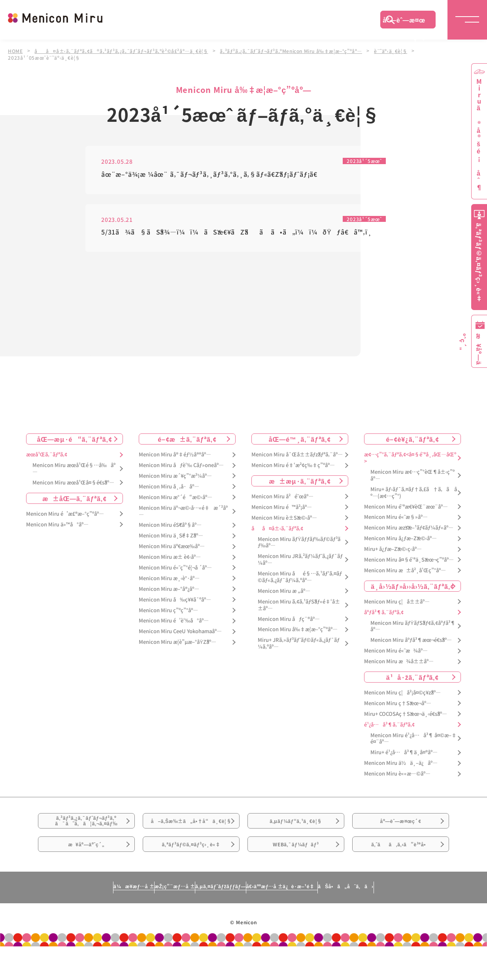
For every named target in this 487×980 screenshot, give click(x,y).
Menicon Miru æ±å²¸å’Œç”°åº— (405, 572)
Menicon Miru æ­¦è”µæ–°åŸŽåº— (177, 643)
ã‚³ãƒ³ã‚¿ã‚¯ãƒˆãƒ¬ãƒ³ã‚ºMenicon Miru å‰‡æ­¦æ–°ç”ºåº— (298, 51)
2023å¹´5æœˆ (362, 161)
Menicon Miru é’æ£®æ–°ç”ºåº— (65, 515)
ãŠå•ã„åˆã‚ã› (419, 919)
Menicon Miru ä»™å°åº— (57, 525)
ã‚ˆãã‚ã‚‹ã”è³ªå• (401, 872)
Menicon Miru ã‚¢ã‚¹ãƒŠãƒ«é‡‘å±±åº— (299, 606)
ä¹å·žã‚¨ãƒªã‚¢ (412, 678)
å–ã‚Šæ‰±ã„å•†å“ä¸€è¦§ (191, 832)
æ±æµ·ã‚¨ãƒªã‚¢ (300, 482)
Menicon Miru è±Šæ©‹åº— (284, 519)
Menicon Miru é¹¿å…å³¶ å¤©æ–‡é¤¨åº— (413, 740)
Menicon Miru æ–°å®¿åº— (169, 590)
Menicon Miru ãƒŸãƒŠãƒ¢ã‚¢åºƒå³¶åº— (413, 627)
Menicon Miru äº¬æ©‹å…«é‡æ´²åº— (183, 512)
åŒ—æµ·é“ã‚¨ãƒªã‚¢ (75, 440)
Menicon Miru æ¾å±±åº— (399, 663)
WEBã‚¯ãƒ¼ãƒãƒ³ (296, 872)
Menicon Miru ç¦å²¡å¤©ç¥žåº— (402, 694)
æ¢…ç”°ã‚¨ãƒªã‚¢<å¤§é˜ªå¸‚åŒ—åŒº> (410, 459)
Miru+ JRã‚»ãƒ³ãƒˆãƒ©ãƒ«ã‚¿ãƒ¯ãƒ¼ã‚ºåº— (299, 645)
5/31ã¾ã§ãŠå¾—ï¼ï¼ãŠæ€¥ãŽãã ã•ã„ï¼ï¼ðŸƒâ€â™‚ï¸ (239, 234)
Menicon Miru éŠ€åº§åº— (170, 526)
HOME (15, 51)
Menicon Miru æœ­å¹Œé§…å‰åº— (74, 470)
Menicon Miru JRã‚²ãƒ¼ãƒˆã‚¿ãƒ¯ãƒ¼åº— (300, 561)
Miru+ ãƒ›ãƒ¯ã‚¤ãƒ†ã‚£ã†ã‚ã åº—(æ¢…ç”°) (414, 494)
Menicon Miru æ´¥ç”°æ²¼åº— (175, 477)
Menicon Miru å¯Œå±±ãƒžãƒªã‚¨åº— (297, 456)
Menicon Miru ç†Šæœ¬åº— (398, 705)
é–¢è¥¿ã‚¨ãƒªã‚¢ (412, 440)
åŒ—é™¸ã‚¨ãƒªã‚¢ (300, 440)
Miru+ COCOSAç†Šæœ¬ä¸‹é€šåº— (406, 715)
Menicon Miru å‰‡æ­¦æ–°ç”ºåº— (298, 631)
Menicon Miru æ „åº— (284, 592)
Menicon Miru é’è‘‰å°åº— (174, 622)
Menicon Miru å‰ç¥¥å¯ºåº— (175, 601)
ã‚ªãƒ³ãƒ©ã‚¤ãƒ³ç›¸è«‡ (191, 872)
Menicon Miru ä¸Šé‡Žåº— (171, 537)
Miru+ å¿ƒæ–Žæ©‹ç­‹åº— (393, 550)
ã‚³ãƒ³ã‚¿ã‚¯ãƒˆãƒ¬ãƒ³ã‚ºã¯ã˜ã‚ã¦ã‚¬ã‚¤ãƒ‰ (87, 828)
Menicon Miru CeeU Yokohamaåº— (180, 633)
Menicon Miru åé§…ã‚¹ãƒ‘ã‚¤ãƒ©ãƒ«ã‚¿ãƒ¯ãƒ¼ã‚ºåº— (300, 578)
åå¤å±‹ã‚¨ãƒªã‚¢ (277, 529)
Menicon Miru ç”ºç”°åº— (168, 611)
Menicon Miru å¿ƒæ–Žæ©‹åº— (400, 540)
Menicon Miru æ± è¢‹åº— (170, 558)
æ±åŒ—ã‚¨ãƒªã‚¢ (75, 499)
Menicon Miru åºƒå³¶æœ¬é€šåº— (411, 641)
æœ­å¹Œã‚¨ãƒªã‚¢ (47, 456)
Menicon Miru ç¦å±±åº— (397, 603)
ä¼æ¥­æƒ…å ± (60, 919)
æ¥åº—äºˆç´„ (86, 872)
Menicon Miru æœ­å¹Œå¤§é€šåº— (73, 484)
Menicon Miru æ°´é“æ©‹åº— (176, 499)
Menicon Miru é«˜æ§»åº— (396, 518)
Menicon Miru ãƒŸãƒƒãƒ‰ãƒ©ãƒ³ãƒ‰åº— (299, 543)
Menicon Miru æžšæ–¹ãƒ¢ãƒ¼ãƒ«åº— (409, 529)
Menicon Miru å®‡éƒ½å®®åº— (175, 456)
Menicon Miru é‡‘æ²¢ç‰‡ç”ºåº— (293, 466)
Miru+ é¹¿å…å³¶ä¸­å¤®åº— (404, 754)
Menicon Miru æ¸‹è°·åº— (169, 580)
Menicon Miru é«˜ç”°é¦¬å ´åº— (175, 569)
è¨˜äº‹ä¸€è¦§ (400, 51)
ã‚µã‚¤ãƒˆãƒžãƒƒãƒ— (217, 919)
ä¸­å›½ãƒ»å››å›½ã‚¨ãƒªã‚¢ (412, 587)
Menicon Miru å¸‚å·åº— (169, 488)
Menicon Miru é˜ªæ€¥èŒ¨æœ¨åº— (406, 508)
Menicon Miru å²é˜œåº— (282, 498)
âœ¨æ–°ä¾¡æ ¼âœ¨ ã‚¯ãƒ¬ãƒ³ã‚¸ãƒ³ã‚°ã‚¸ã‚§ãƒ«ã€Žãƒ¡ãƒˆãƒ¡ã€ (212, 175)
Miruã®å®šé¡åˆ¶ (479, 135)
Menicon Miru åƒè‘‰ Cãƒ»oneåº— (181, 466)
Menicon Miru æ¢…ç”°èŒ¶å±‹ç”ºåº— (412, 477)
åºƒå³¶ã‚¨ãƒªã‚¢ (384, 613)
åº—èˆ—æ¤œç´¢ (404, 22)
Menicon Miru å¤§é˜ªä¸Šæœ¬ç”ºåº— (409, 561)
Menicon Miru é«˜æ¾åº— (396, 652)
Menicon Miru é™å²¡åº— (282, 508)
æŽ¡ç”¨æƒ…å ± (135, 919)
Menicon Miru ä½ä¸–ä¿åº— (401, 764)
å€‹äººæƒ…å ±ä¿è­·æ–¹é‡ (317, 919)
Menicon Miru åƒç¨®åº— (289, 620)
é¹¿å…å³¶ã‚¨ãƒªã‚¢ (389, 726)
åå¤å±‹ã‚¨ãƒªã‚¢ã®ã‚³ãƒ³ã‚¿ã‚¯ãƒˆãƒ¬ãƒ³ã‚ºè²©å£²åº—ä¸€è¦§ (124, 51)
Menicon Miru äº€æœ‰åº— (172, 548)
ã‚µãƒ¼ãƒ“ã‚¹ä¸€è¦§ (296, 828)
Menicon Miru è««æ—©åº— (397, 775)
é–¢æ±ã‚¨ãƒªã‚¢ (187, 440)
